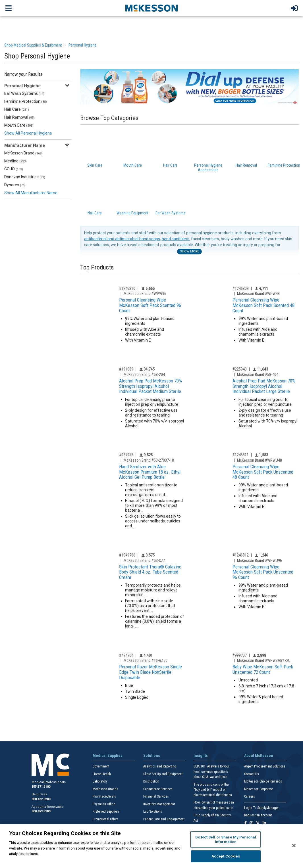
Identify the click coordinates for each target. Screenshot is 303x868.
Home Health (102, 774)
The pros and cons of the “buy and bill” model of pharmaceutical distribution (213, 790)
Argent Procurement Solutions (265, 766)
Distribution (151, 781)
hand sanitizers (176, 239)
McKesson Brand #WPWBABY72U (264, 660)
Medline (15, 161)
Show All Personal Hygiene (28, 133)
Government (101, 766)
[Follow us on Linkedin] (264, 824)
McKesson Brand (23, 153)
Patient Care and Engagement (164, 819)
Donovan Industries (25, 177)
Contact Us (252, 774)
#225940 (240, 369)
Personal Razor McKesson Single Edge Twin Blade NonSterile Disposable (151, 672)
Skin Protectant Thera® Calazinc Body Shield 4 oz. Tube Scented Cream (150, 572)
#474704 (126, 655)
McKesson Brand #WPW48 (258, 294)
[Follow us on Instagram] (251, 824)
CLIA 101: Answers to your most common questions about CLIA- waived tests (211, 772)
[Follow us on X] (258, 824)
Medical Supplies (108, 756)
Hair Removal (19, 117)
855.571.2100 (41, 787)
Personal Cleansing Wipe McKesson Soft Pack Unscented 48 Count (263, 472)
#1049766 (127, 555)
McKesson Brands (105, 789)
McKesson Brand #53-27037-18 (149, 460)
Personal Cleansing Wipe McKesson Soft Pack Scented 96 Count (150, 305)
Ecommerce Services (158, 789)
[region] (151, 846)
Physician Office (104, 804)
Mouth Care (19, 125)
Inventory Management (159, 804)
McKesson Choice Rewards (263, 781)
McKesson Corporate (259, 789)
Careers (250, 796)
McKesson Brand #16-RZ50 (146, 660)
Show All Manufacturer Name (31, 193)
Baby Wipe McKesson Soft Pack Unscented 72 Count (263, 669)
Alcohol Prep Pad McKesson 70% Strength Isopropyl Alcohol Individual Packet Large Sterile (264, 386)
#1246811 (241, 455)
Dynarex (15, 185)
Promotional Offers (106, 819)
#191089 (126, 369)
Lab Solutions (153, 811)
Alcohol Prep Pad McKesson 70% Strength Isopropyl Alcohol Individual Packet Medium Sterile (151, 386)
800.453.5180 (41, 811)
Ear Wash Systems (24, 93)
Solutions (152, 756)
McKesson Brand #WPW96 (145, 294)
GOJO (14, 169)
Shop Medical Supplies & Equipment (33, 45)
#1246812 (241, 555)
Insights (201, 756)
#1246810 (127, 288)
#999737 (240, 655)
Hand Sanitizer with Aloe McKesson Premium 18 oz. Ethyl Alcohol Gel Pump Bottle (150, 472)
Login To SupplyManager (262, 808)
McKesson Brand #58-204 (144, 375)
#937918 (126, 455)
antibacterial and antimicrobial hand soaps (122, 239)
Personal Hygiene (83, 45)
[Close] (294, 846)
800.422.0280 (41, 799)
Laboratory (100, 781)
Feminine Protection (26, 101)
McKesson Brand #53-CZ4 (145, 560)
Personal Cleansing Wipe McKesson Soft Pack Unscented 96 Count (263, 572)
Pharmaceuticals (104, 796)
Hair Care (17, 109)
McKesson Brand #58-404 (258, 375)
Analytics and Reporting (160, 766)
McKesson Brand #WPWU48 (260, 460)
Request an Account (258, 815)
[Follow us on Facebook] (245, 824)
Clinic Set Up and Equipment (163, 774)
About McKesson (259, 756)
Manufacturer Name (25, 145)
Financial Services (156, 796)
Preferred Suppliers (106, 811)
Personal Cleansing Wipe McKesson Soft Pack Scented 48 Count (263, 305)
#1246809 (241, 288)
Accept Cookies (226, 856)
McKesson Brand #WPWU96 (260, 560)
